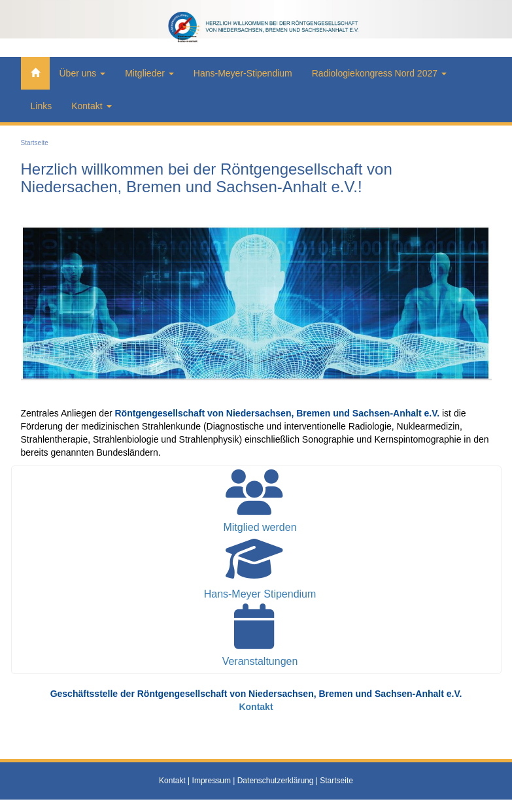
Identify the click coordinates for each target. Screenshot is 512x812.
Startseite (35, 143)
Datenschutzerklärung (276, 781)
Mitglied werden (260, 527)
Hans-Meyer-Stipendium (243, 73)
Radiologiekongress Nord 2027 (379, 73)
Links (42, 106)
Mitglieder (149, 73)
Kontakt (91, 106)
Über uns (83, 73)
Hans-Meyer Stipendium (260, 594)
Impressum (212, 781)
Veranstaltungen (260, 661)
